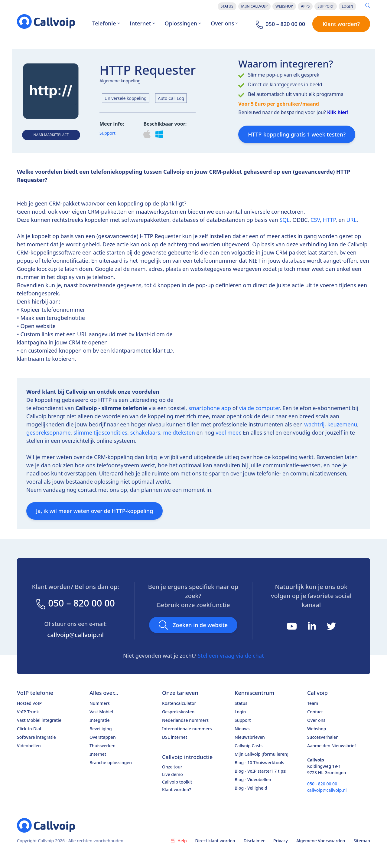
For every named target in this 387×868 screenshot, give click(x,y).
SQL (284, 220)
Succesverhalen (323, 737)
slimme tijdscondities (100, 432)
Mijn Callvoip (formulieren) (262, 754)
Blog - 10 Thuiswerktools (259, 763)
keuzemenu (342, 424)
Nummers (100, 703)
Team (313, 703)
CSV (315, 220)
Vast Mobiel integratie (39, 720)
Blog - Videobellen (253, 779)
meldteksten (179, 432)
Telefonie (106, 23)
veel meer (228, 432)
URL (351, 220)
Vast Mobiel (101, 712)
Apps (305, 6)
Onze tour (172, 767)
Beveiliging (101, 729)
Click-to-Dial (29, 729)
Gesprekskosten (178, 712)
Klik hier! (338, 112)
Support (326, 6)
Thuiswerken (102, 746)
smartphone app (210, 408)
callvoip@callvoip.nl (75, 635)
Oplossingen (183, 23)
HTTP (329, 220)
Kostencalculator (179, 703)
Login (347, 6)
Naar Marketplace (51, 135)
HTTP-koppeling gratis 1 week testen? (297, 134)
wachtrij (314, 424)
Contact (315, 712)
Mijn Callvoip (254, 6)
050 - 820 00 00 (322, 784)
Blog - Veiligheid (251, 788)
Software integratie (36, 737)
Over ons (224, 23)
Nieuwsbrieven (250, 737)
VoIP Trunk (28, 712)
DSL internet (175, 737)
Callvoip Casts (249, 746)
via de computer (259, 408)
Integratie (100, 720)
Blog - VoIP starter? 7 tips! (260, 771)
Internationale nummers (187, 729)
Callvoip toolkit (177, 782)
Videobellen (29, 746)
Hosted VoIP (29, 703)
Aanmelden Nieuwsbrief (332, 746)
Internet (142, 23)
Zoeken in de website (193, 625)
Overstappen (103, 737)
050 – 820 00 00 (75, 603)
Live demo (172, 774)
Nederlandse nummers (185, 720)
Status (227, 6)
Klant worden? (341, 24)
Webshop (284, 6)
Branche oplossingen (111, 763)
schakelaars (145, 432)
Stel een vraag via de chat (231, 656)
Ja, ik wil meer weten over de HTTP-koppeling (94, 511)
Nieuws (242, 729)
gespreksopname (49, 432)
